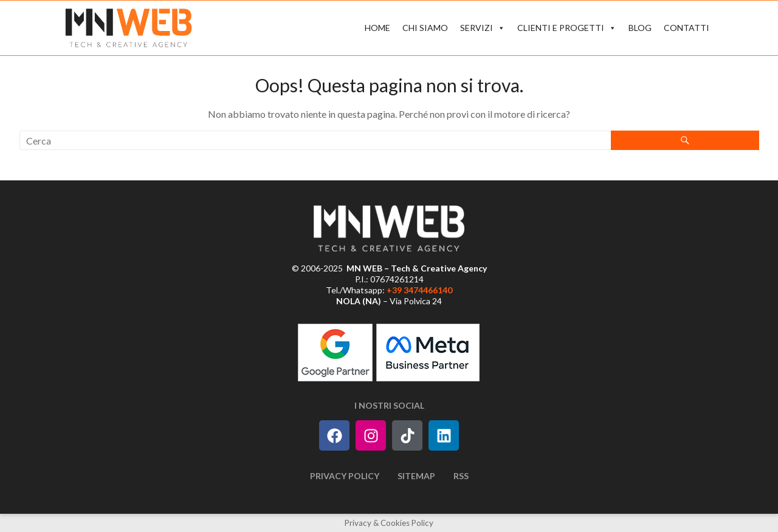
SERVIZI (483, 28)
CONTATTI (687, 28)
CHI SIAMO (425, 28)
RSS (461, 476)
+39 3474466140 (419, 290)
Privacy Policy (345, 476)
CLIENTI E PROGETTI (567, 28)
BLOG (640, 28)
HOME (377, 28)
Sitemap (416, 476)
